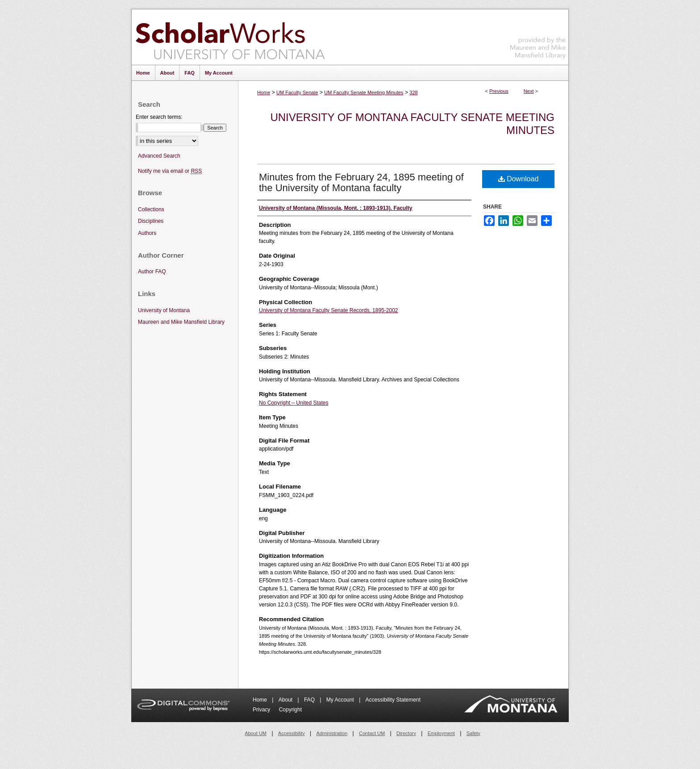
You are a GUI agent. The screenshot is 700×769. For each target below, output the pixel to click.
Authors (147, 233)
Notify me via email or (170, 171)
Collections (151, 209)
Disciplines (151, 221)
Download (519, 179)
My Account (341, 700)
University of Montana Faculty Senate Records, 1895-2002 (329, 310)
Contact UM (372, 733)
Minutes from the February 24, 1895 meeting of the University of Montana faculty (361, 182)
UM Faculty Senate (297, 92)
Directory (406, 733)
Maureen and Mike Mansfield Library (538, 36)
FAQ (310, 700)
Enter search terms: (159, 117)
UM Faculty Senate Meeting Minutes (364, 92)
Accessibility (292, 733)
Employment (441, 733)
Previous (499, 91)
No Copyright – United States (294, 403)
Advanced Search (159, 156)
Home (264, 92)
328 (413, 92)
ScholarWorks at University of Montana (230, 37)
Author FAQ (152, 272)
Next (529, 91)
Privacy (262, 710)
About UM (256, 733)
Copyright (290, 710)
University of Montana (164, 310)
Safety (473, 733)
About (286, 700)
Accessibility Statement (393, 700)
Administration (332, 733)
